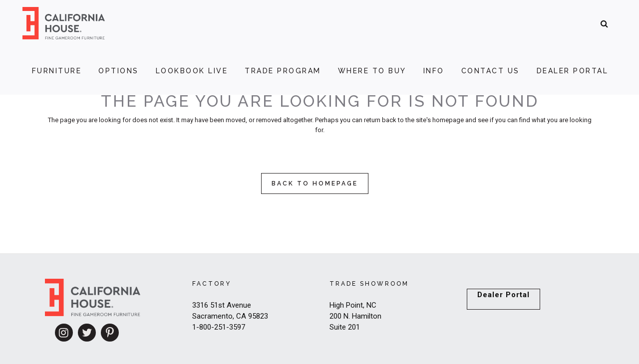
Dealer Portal (503, 295)
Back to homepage (315, 183)
